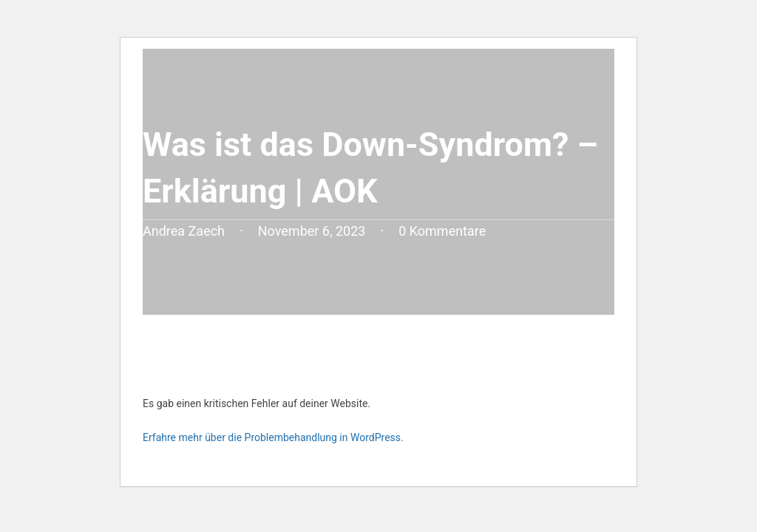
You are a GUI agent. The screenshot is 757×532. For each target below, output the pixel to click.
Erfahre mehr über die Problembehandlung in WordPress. (273, 437)
